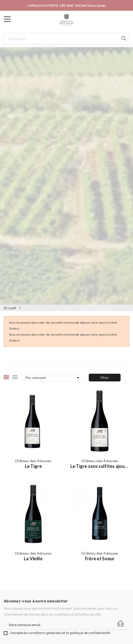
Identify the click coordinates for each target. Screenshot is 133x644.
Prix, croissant (53, 378)
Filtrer (105, 378)
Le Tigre (33, 466)
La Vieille (33, 559)
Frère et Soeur (100, 559)
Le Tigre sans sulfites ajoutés (100, 466)
